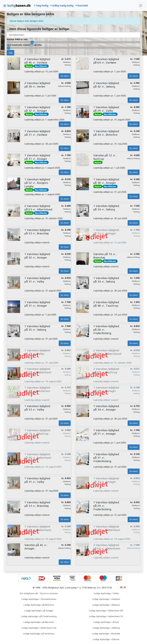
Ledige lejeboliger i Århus (106, 622)
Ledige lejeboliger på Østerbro (39, 605)
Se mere (65, 76)
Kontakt (82, 5)
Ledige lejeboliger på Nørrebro (39, 622)
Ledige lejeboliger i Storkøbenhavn (39, 599)
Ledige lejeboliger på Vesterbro (39, 634)
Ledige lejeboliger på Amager (39, 611)
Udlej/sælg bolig (62, 5)
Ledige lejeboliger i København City (39, 628)
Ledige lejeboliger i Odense (106, 639)
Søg (10, 53)
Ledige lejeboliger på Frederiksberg (39, 616)
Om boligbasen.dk (29, 593)
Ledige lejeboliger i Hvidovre (106, 599)
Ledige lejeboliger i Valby (106, 593)
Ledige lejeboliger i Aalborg (106, 628)
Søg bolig (41, 5)
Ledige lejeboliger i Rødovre (106, 605)
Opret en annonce (49, 593)
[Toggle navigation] (141, 5)
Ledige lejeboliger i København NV (106, 611)
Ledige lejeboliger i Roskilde (106, 634)
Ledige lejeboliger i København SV (106, 616)
